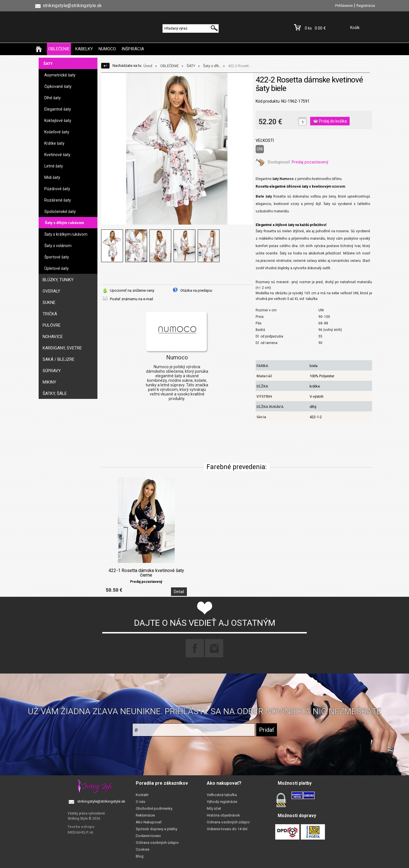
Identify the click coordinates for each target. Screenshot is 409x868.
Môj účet (214, 808)
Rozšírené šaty (58, 200)
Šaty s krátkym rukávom (66, 234)
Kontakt (142, 795)
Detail (179, 592)
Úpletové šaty (57, 268)
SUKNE (49, 303)
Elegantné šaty (58, 109)
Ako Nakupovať (149, 822)
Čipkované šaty (58, 86)
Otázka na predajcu (196, 290)
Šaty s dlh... (212, 66)
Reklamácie (145, 815)
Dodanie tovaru (148, 836)
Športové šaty (57, 257)
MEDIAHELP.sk (80, 832)
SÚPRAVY (52, 371)
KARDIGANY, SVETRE (62, 348)
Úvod (148, 66)
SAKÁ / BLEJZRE (59, 359)
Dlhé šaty (53, 98)
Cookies (143, 849)
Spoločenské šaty (60, 212)
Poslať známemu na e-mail (132, 299)
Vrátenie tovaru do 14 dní (227, 829)
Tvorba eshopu (81, 827)
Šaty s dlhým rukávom (64, 223)
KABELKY (84, 49)
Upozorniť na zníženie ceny (132, 290)
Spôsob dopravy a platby (156, 829)
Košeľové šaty (57, 132)
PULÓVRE (52, 325)
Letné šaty (54, 166)
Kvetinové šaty (57, 155)
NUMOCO (107, 49)
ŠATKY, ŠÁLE (55, 393)
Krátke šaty (54, 143)
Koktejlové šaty (58, 121)
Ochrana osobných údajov (157, 843)
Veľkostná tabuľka (222, 795)
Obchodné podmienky (154, 808)
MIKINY (49, 382)
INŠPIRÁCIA (133, 49)
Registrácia (366, 6)
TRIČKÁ (50, 314)
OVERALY (51, 291)
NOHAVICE (53, 337)
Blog (140, 856)
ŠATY (48, 64)
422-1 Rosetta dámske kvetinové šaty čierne (146, 573)
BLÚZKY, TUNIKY (58, 280)
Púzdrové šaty (57, 189)
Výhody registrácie (222, 802)
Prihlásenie (344, 6)
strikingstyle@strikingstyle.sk (101, 801)
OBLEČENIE (59, 49)
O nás (140, 802)
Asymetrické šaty (60, 75)
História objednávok (223, 815)
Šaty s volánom (58, 246)
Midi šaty (52, 177)
